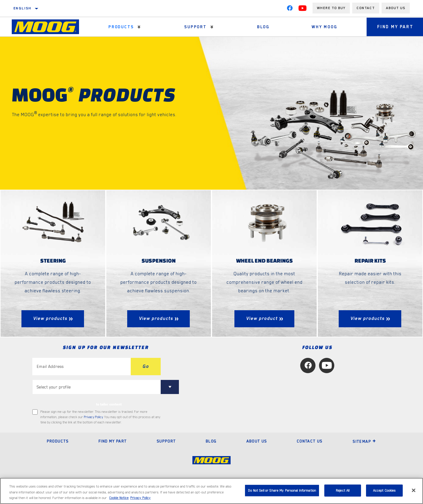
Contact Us (310, 441)
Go (146, 366)
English (23, 8)
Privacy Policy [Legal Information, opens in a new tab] (140, 498)
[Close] (414, 490)
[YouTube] (303, 9)
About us (396, 8)
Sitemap (364, 442)
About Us (257, 441)
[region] (211, 491)
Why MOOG (321, 27)
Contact (366, 8)
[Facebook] (290, 9)
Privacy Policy (93, 417)
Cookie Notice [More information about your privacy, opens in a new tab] (119, 498)
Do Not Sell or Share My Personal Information (282, 490)
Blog (261, 27)
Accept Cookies (385, 490)
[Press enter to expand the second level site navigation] (139, 27)
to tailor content (109, 404)
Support (194, 27)
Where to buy (331, 8)
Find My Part (113, 441)
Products (120, 27)
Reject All (343, 490)
